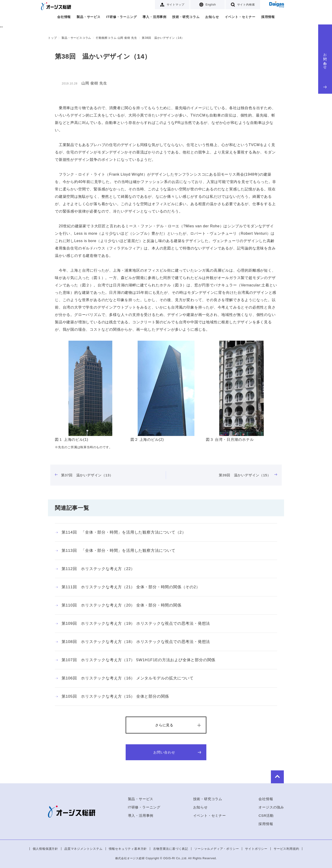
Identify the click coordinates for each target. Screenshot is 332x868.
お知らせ (212, 17)
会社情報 (64, 17)
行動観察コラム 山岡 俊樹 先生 (117, 38)
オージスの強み (271, 807)
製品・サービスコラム (76, 38)
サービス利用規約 (286, 849)
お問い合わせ (325, 70)
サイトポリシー (256, 849)
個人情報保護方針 (45, 849)
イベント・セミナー (240, 17)
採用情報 (268, 17)
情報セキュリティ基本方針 (128, 849)
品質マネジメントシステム (83, 849)
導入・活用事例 (154, 17)
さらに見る (164, 725)
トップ (52, 38)
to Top (270, 776)
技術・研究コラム (186, 17)
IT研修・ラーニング (122, 17)
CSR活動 (266, 815)
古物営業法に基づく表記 (171, 849)
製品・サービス (89, 17)
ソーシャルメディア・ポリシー (217, 849)
